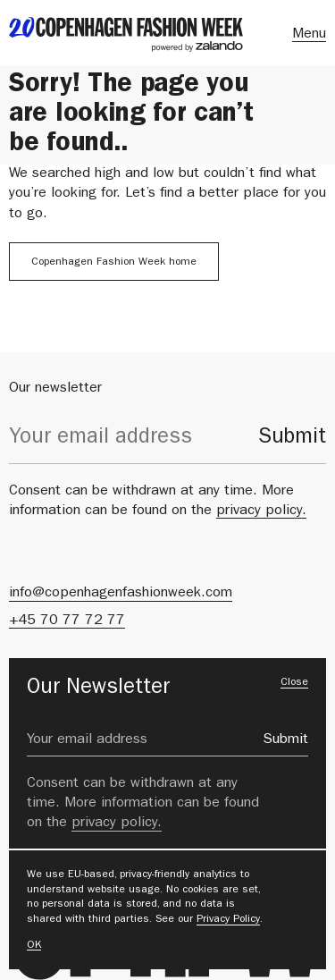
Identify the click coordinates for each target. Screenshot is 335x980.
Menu (309, 35)
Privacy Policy (228, 920)
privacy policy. (261, 511)
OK (34, 946)
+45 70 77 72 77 (67, 621)
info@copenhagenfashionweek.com (121, 594)
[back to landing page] (126, 34)
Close (294, 683)
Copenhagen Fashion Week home (114, 263)
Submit (292, 439)
